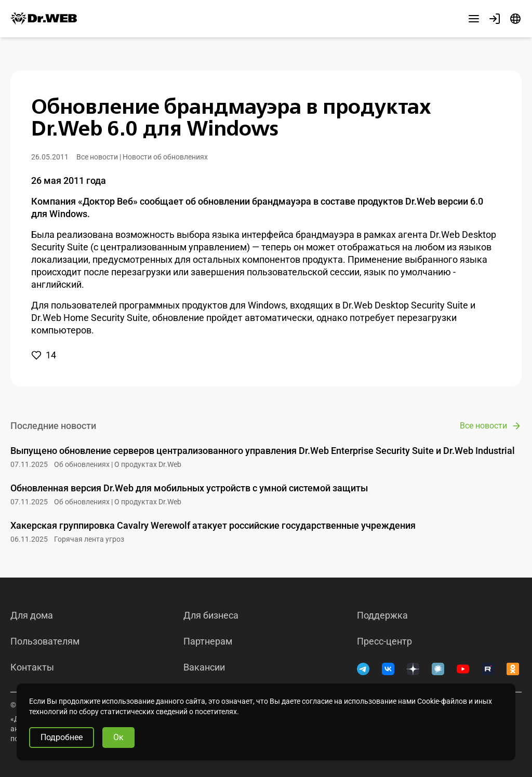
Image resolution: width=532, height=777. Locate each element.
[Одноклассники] (513, 669)
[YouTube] (463, 669)
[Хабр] (438, 669)
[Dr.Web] (44, 19)
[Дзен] (413, 669)
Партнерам (208, 641)
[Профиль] (495, 19)
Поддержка (382, 615)
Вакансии (204, 667)
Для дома (32, 615)
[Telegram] (363, 669)
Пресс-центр (384, 641)
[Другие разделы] (474, 19)
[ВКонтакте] (388, 669)
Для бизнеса (211, 615)
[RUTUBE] (488, 669)
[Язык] (515, 19)
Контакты (32, 667)
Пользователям (45, 641)
